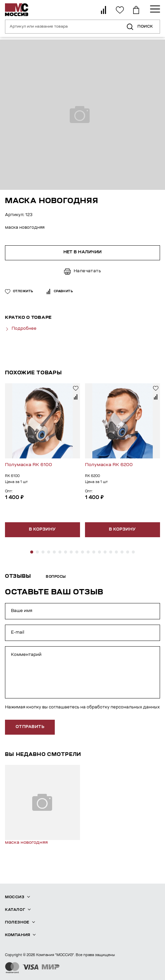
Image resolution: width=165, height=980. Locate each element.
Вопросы (56, 577)
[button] (32, 552)
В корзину (42, 530)
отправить (30, 727)
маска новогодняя (26, 843)
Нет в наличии (83, 252)
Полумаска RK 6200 (109, 465)
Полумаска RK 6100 (29, 465)
